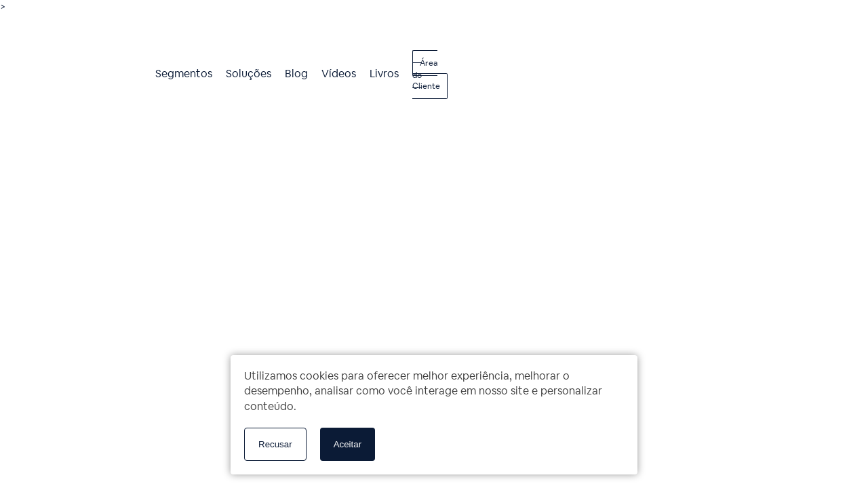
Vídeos (339, 74)
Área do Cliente (426, 75)
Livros (384, 74)
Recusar (275, 444)
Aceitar (348, 444)
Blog (296, 74)
